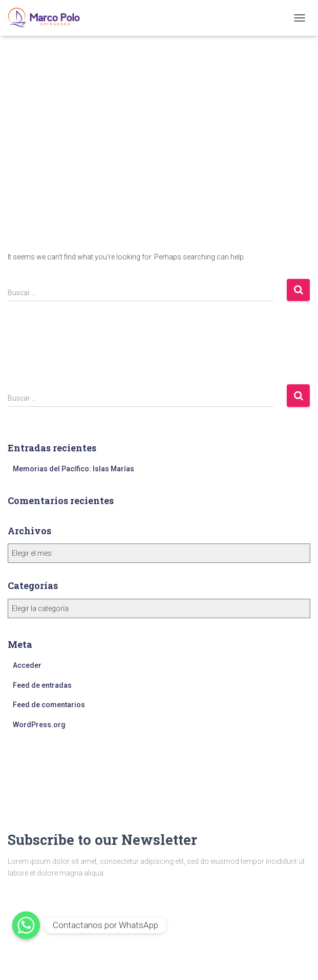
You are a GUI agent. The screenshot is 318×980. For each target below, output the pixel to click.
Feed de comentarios (49, 705)
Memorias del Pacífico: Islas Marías (73, 469)
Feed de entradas (42, 685)
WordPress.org (39, 725)
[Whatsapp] (26, 925)
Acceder (27, 665)
